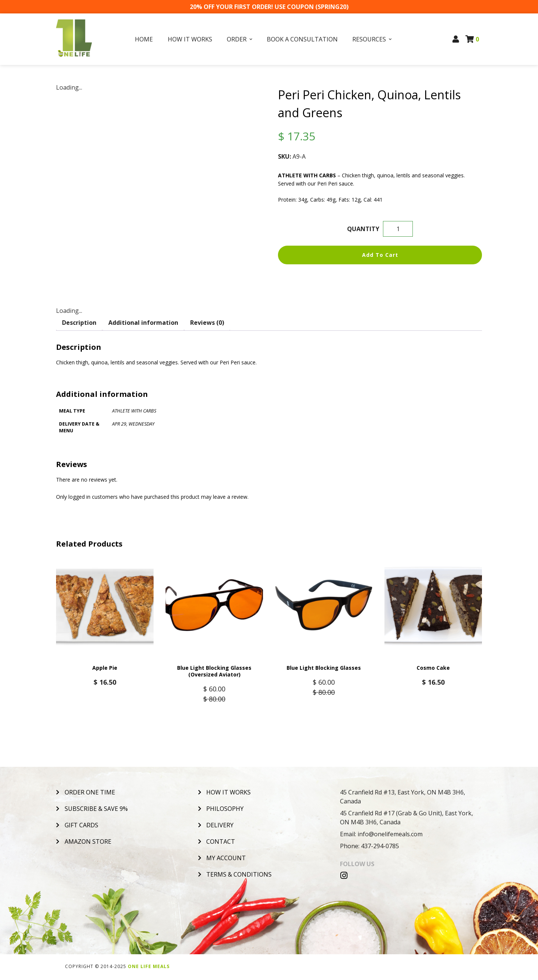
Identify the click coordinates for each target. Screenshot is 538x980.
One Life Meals (149, 967)
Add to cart (380, 255)
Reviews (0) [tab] (207, 323)
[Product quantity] (398, 229)
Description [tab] (79, 323)
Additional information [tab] (143, 323)
